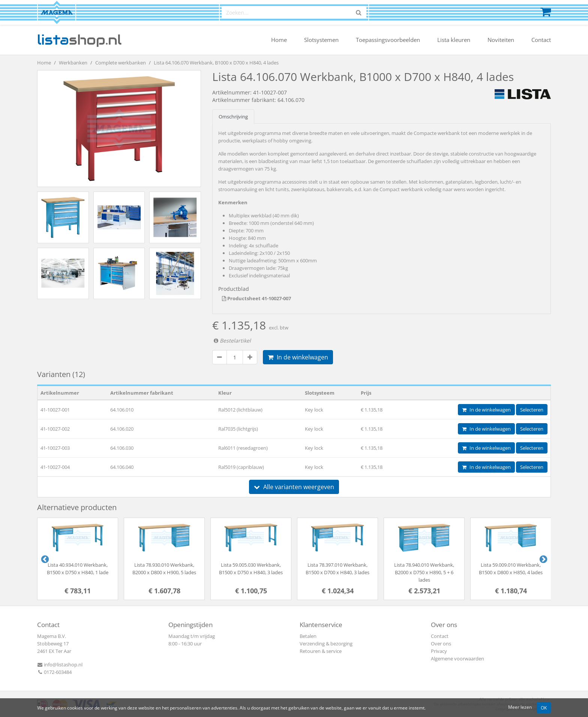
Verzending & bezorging (326, 644)
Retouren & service (321, 651)
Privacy (439, 651)
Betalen (308, 636)
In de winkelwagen (298, 357)
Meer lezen (520, 707)
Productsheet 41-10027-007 (256, 298)
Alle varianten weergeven (294, 487)
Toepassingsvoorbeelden (388, 40)
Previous (44, 559)
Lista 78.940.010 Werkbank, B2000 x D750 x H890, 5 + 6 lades (424, 572)
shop (79, 40)
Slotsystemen (321, 40)
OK (544, 708)
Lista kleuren (454, 40)
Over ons (441, 644)
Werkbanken (73, 63)
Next (543, 559)
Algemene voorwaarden (457, 659)
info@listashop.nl (60, 665)
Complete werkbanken (121, 63)
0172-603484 (54, 672)
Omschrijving (233, 117)
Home (279, 40)
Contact (541, 40)
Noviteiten (501, 40)
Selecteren (532, 410)
